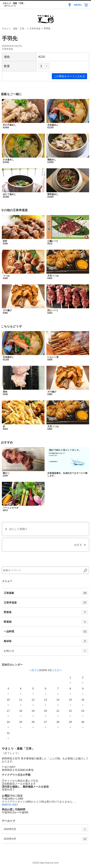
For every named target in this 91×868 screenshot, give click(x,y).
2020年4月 (46, 840)
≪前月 (33, 670)
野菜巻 (46, 613)
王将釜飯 (46, 594)
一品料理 (46, 633)
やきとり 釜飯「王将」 (14, 29)
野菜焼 (46, 623)
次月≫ (58, 670)
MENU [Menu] (78, 5)
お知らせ (46, 652)
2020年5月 (46, 831)
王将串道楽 (35, 29)
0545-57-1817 (10, 805)
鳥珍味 (46, 642)
